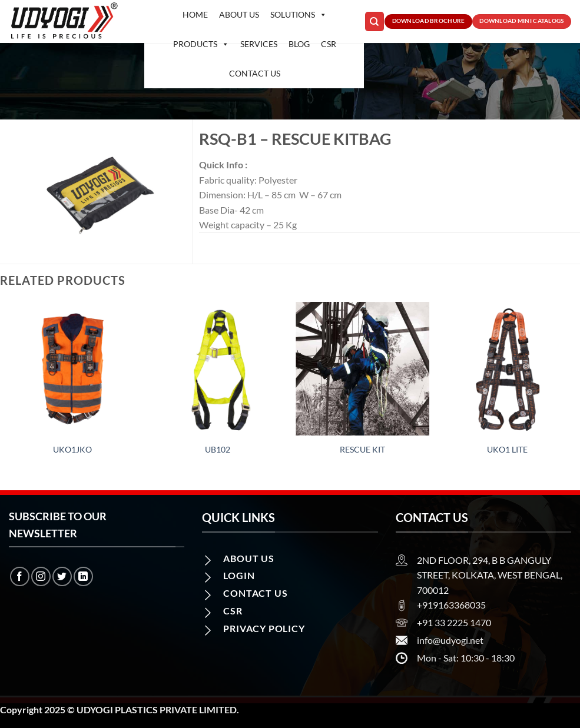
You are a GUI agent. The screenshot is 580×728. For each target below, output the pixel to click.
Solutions (299, 15)
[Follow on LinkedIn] (83, 576)
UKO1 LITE (507, 449)
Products (201, 44)
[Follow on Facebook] (20, 576)
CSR (329, 44)
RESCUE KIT (362, 449)
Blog (299, 44)
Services (259, 44)
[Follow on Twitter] (62, 576)
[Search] (374, 21)
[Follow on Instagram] (41, 576)
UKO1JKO (72, 449)
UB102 (218, 449)
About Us (239, 14)
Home (195, 14)
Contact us (255, 73)
